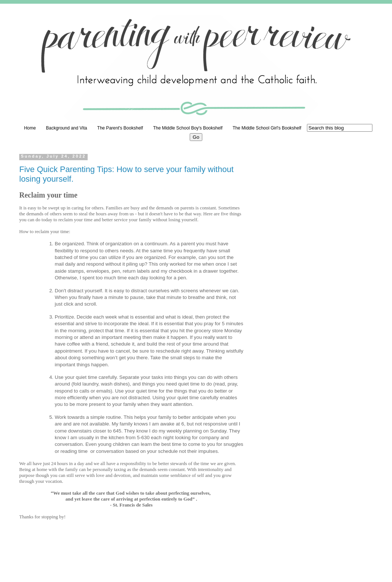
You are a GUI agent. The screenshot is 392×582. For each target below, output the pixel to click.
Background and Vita (66, 128)
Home (30, 128)
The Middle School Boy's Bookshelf (188, 128)
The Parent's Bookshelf (120, 128)
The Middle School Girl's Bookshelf (267, 128)
